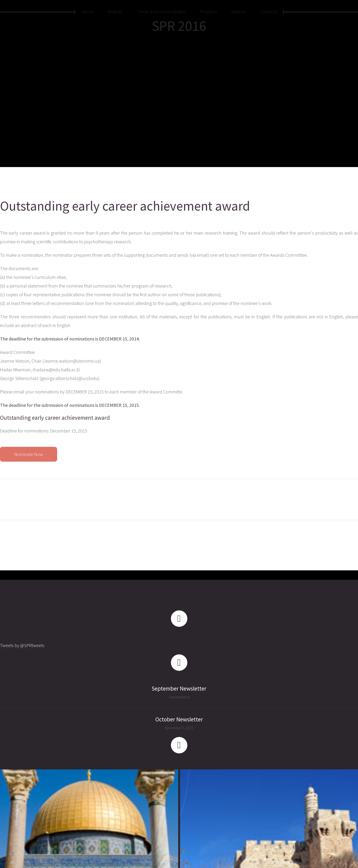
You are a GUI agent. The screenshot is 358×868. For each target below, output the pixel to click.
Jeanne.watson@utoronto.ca (72, 361)
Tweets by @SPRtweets (22, 645)
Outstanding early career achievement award (125, 206)
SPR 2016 (179, 26)
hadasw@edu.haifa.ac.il (56, 370)
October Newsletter (179, 719)
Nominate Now (29, 454)
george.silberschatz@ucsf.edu (69, 378)
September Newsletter (179, 688)
